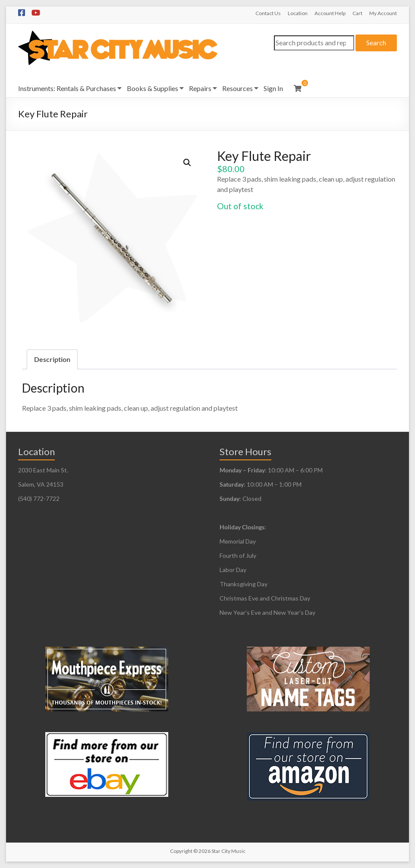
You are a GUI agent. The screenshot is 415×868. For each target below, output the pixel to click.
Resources (237, 88)
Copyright (181, 851)
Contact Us (268, 13)
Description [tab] (52, 359)
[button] (187, 163)
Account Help (330, 13)
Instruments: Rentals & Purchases (67, 88)
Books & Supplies (152, 88)
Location (298, 13)
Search (376, 42)
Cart (357, 13)
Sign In (273, 88)
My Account (383, 13)
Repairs (200, 88)
